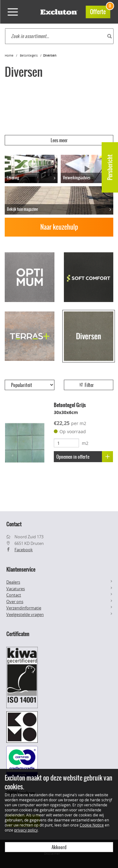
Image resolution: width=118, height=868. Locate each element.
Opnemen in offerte (85, 457)
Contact (14, 595)
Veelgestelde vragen (25, 614)
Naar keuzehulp (59, 227)
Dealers (13, 582)
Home (9, 56)
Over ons (15, 602)
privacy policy (26, 830)
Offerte (100, 11)
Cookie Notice (92, 825)
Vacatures (16, 589)
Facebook (24, 550)
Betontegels (29, 56)
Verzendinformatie (24, 608)
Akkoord (59, 847)
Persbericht (110, 167)
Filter (86, 385)
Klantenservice (21, 569)
